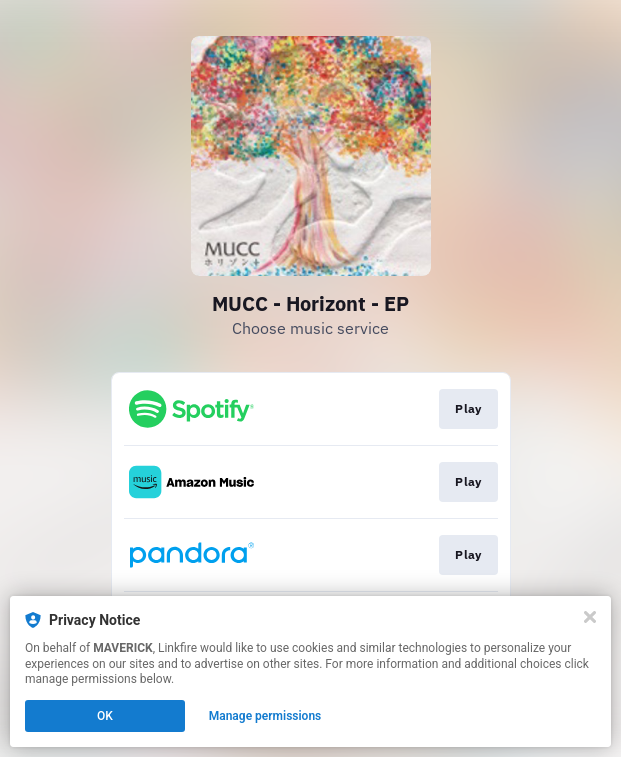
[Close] (590, 617)
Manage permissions (265, 716)
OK (105, 716)
